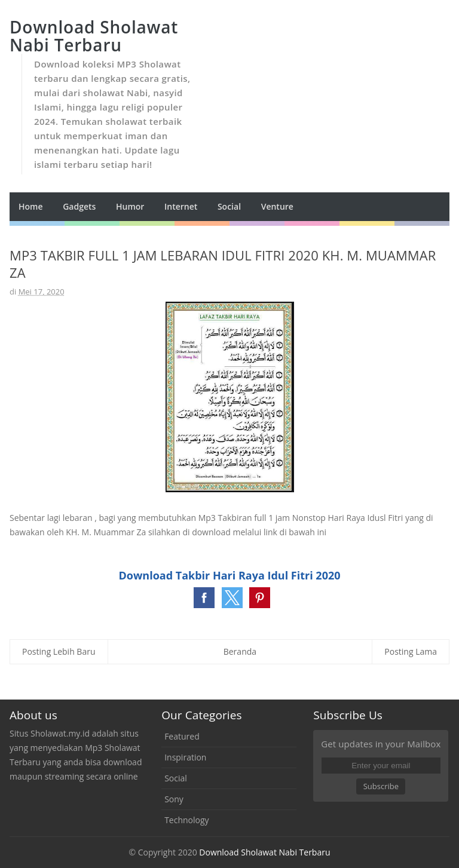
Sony (174, 799)
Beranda (240, 651)
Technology (186, 820)
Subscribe (381, 786)
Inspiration (185, 757)
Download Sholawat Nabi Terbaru (264, 852)
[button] (204, 598)
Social (176, 778)
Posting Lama (411, 651)
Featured (182, 736)
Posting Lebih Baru (59, 651)
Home (31, 206)
